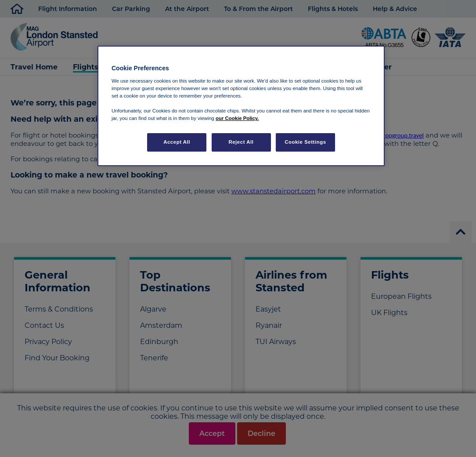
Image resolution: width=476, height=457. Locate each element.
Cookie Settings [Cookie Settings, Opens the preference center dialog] (305, 142)
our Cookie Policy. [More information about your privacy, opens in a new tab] (237, 118)
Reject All (241, 142)
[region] (241, 106)
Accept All (177, 142)
